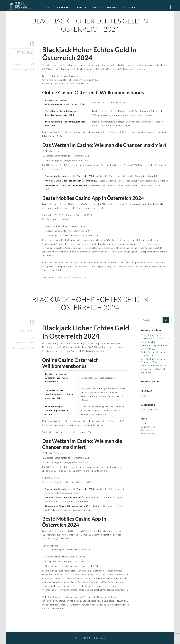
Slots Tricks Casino (51, 478)
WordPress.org (148, 433)
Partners (113, 8)
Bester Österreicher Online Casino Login (62, 76)
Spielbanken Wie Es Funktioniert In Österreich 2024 (67, 215)
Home (48, 8)
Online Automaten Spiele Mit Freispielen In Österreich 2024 (71, 80)
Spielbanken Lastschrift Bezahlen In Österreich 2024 (67, 432)
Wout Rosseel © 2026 (90, 638)
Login (143, 423)
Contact (130, 8)
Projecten (64, 8)
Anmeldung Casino (51, 546)
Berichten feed (148, 427)
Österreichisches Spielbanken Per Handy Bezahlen (67, 549)
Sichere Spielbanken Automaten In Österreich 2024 (67, 84)
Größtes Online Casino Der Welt (58, 219)
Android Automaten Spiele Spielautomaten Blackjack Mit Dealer (153, 369)
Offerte (97, 8)
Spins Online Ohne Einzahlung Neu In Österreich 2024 (68, 482)
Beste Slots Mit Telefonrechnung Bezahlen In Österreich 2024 (154, 345)
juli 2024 (145, 396)
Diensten (81, 8)
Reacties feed (147, 430)
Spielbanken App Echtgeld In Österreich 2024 (64, 277)
